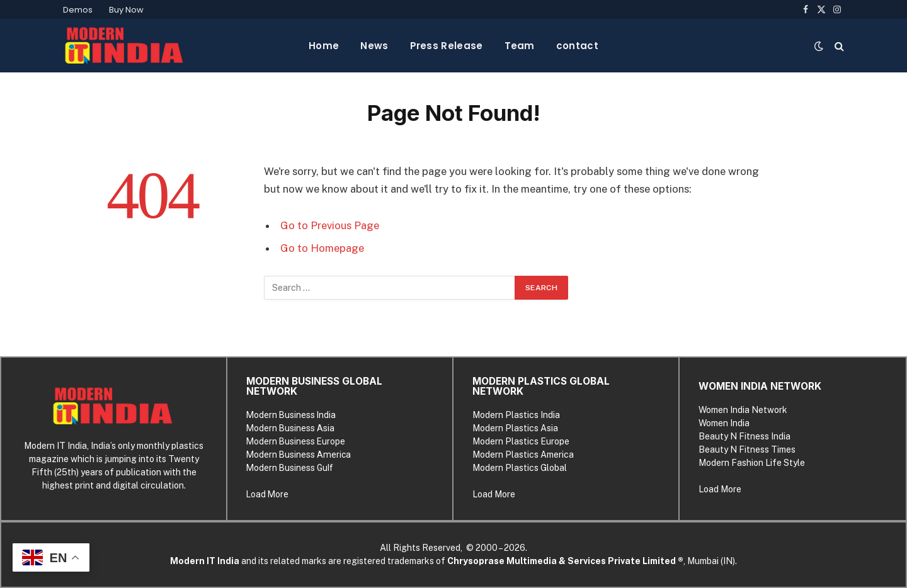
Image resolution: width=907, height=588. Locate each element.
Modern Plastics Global (520, 468)
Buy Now (126, 10)
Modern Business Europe (296, 441)
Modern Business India (291, 415)
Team (520, 46)
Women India (724, 423)
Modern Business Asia (290, 428)
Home (324, 46)
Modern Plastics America (523, 455)
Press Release (447, 46)
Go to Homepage (322, 248)
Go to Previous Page (330, 225)
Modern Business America (299, 455)
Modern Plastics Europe (521, 441)
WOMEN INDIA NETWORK (760, 386)
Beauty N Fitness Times (747, 449)
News (374, 46)
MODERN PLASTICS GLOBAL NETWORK (541, 386)
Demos (78, 10)
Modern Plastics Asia (515, 428)
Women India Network (743, 410)
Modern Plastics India (516, 415)
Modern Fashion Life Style (752, 463)
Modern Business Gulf (290, 468)
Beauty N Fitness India (744, 436)
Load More (267, 494)
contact (577, 46)
